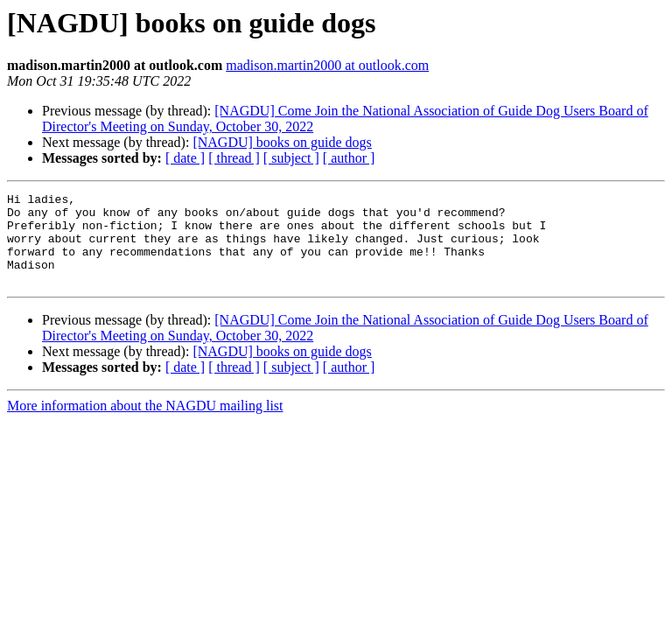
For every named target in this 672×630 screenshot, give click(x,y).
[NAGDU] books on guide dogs (282, 142)
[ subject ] (291, 158)
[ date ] (185, 158)
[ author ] (349, 158)
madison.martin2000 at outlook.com (327, 65)
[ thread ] (234, 158)
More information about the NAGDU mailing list (145, 424)
